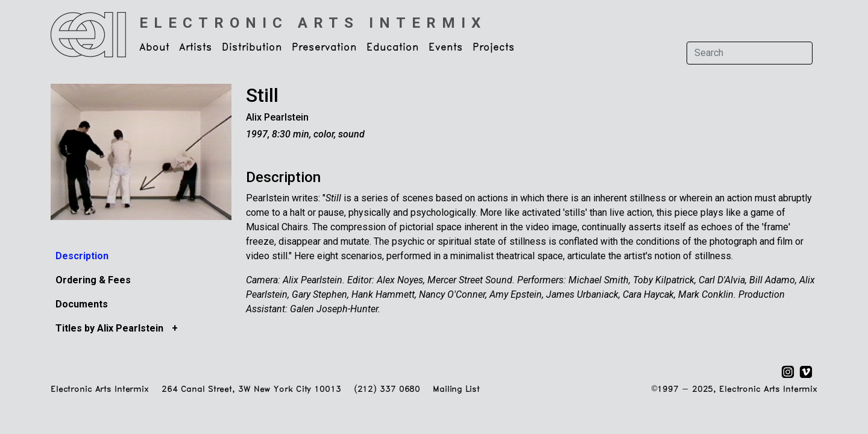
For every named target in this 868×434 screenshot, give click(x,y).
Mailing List (456, 390)
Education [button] (393, 48)
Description (82, 256)
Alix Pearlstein (277, 117)
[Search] (750, 53)
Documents (82, 304)
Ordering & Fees (93, 280)
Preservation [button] (324, 48)
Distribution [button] (252, 48)
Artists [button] (196, 48)
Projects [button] (494, 48)
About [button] (154, 48)
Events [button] (446, 48)
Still (262, 95)
